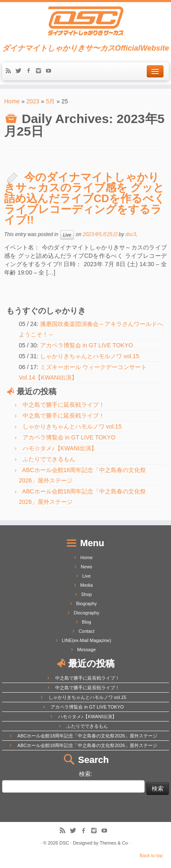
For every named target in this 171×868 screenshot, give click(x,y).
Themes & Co (114, 843)
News (87, 567)
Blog (87, 622)
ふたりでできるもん (49, 459)
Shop (87, 594)
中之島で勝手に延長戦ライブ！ (64, 405)
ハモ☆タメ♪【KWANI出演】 (60, 448)
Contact (87, 631)
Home (12, 101)
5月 (51, 101)
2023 (33, 101)
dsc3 (131, 234)
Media (87, 585)
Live (67, 235)
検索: (86, 774)
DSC (64, 843)
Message (87, 650)
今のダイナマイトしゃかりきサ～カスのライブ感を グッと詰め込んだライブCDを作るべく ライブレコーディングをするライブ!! (85, 198)
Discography (86, 613)
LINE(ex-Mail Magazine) (87, 640)
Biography (87, 603)
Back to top (151, 855)
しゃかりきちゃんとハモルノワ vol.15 (90, 356)
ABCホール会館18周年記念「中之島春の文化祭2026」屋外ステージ (87, 736)
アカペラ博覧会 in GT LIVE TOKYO (87, 345)
